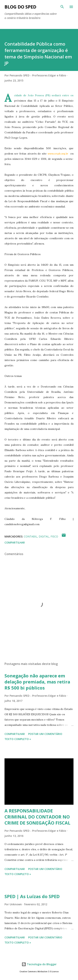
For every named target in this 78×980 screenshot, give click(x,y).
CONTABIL (31, 536)
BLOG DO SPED (20, 7)
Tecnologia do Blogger (39, 964)
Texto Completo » (18, 739)
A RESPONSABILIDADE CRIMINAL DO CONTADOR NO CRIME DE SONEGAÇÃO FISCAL (37, 817)
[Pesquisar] (62, 7)
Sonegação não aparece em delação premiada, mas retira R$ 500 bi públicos (37, 682)
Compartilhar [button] (15, 542)
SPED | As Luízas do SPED (32, 896)
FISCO (54, 536)
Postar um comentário (45, 734)
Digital (44, 536)
